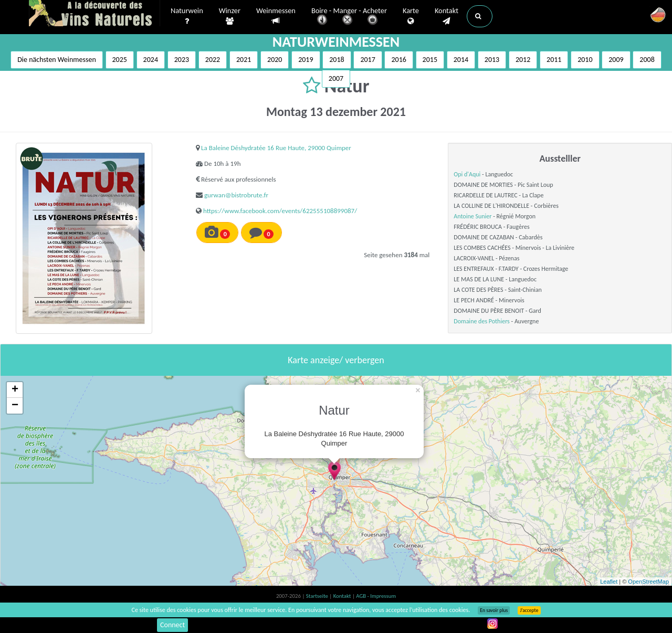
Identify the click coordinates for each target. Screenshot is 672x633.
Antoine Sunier (472, 216)
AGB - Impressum (376, 596)
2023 (182, 60)
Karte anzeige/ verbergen (336, 360)
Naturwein (187, 16)
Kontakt (447, 16)
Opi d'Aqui (467, 174)
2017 (367, 60)
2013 (492, 60)
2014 (461, 60)
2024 (151, 60)
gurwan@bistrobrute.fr (236, 195)
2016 (398, 60)
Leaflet (609, 582)
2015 (430, 60)
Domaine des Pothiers (481, 321)
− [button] (15, 406)
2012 (523, 60)
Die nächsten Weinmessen (57, 60)
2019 (306, 60)
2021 (244, 60)
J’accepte (529, 610)
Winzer (230, 16)
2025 (120, 60)
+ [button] (15, 390)
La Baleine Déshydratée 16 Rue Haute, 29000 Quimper (276, 148)
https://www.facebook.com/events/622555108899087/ (280, 211)
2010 (585, 60)
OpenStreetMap (648, 582)
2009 (616, 60)
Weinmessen (276, 16)
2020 (275, 60)
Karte (411, 16)
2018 (337, 60)
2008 (647, 60)
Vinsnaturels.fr (94, 14)
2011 (554, 60)
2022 (213, 60)
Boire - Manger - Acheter (349, 17)
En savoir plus (494, 610)
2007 (336, 78)
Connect (172, 625)
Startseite (318, 596)
